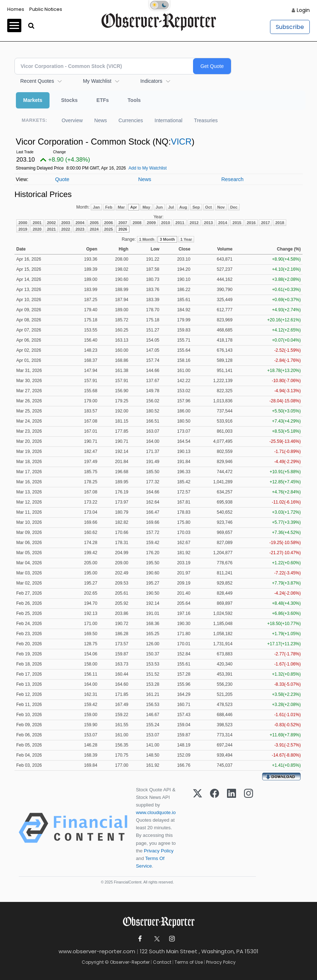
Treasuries (206, 120)
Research (232, 179)
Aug (183, 207)
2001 (37, 223)
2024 (94, 229)
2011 (180, 223)
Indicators (151, 81)
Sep (196, 207)
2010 (166, 223)
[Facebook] (215, 828)
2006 (108, 223)
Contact (162, 962)
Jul (171, 207)
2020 (37, 229)
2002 (51, 223)
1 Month (147, 239)
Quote (62, 179)
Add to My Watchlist (147, 168)
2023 (80, 229)
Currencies (131, 120)
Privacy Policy (159, 851)
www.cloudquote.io (156, 812)
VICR (181, 142)
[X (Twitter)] (198, 828)
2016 (251, 223)
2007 (123, 223)
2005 (94, 223)
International (169, 120)
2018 (280, 223)
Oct (209, 207)
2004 (80, 223)
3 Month (167, 239)
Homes (16, 9)
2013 (208, 223)
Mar (121, 207)
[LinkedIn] (232, 828)
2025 (108, 229)
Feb (109, 207)
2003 (65, 223)
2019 (23, 229)
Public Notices (46, 9)
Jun (159, 207)
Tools (134, 100)
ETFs (103, 100)
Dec (234, 207)
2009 (151, 223)
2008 (137, 223)
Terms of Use (189, 962)
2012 (194, 223)
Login (303, 10)
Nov (221, 207)
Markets (33, 100)
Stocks (69, 100)
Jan (96, 207)
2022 (65, 229)
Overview (72, 120)
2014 (223, 223)
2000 (23, 223)
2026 (123, 229)
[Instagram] (249, 828)
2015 (237, 223)
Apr (134, 207)
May (146, 207)
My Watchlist (97, 81)
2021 (51, 229)
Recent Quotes (37, 81)
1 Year (186, 239)
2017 (265, 223)
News (101, 120)
